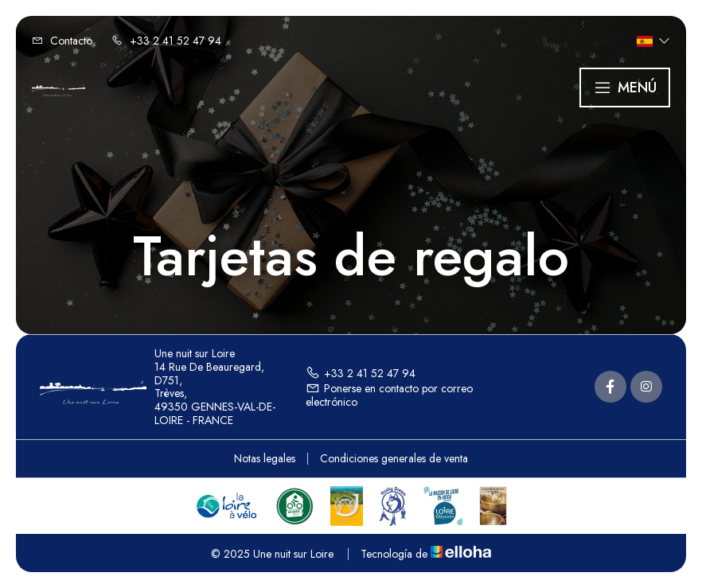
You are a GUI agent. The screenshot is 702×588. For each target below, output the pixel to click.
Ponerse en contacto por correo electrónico (389, 395)
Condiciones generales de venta (394, 458)
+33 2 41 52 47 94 (361, 373)
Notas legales (265, 458)
